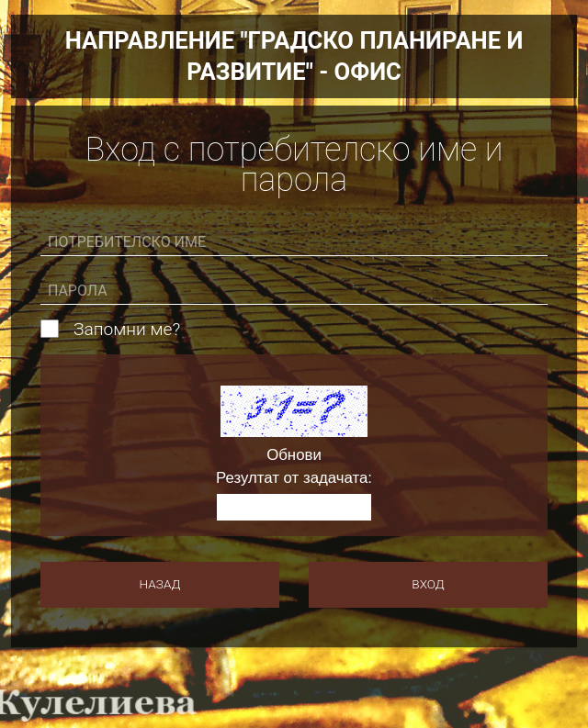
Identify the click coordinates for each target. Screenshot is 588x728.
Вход (428, 584)
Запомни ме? (127, 330)
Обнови (294, 456)
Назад (160, 584)
